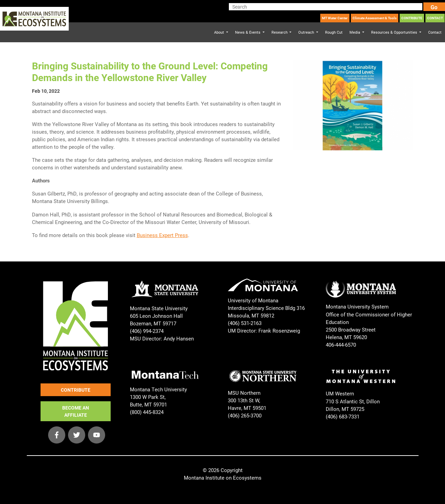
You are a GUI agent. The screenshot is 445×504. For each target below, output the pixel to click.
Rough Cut (334, 32)
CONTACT (435, 18)
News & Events (248, 32)
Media (355, 32)
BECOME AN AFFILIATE (76, 411)
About (220, 32)
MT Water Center (335, 18)
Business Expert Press (162, 235)
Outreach (307, 32)
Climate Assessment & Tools (375, 18)
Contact (435, 32)
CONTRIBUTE (412, 18)
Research (280, 32)
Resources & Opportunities (395, 32)
